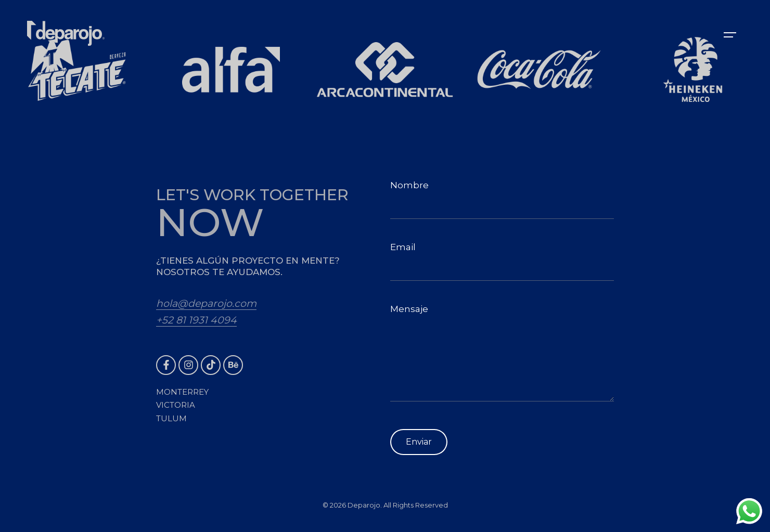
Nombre (502, 199)
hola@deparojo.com (206, 303)
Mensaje (502, 353)
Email (502, 261)
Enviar (419, 442)
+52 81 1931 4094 (196, 320)
